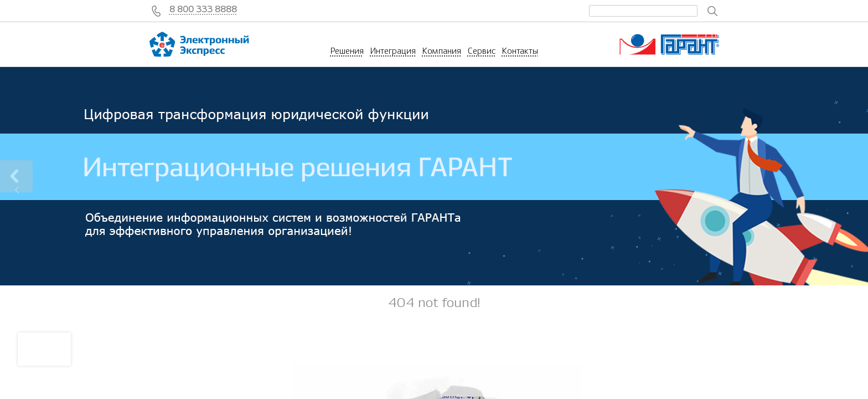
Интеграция (393, 51)
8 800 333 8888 (203, 9)
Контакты (520, 51)
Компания (442, 51)
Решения (347, 51)
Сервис (482, 51)
